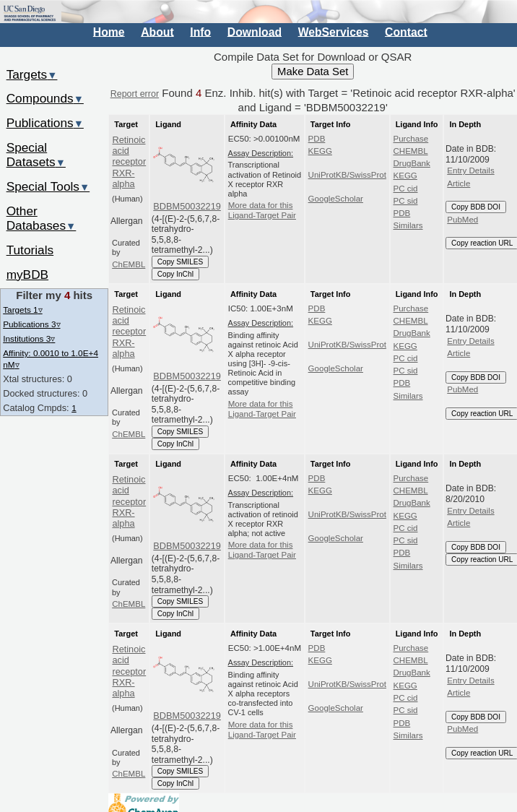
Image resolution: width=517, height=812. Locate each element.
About (157, 31)
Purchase (411, 139)
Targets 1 (22, 310)
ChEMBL (129, 264)
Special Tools (48, 186)
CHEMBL (411, 151)
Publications (45, 123)
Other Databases (42, 219)
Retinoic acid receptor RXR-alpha (129, 162)
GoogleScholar (336, 199)
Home (109, 31)
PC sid (406, 201)
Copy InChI (176, 274)
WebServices (334, 31)
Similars (408, 225)
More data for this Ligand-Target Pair (262, 210)
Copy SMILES (181, 262)
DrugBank (412, 163)
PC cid (406, 189)
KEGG (320, 151)
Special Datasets (36, 155)
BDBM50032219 (187, 206)
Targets (32, 74)
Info (200, 31)
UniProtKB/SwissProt (347, 175)
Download (255, 31)
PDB (317, 139)
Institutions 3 (29, 338)
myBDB (27, 275)
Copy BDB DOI (476, 207)
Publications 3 (31, 324)
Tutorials (30, 250)
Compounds (45, 98)
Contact (406, 31)
